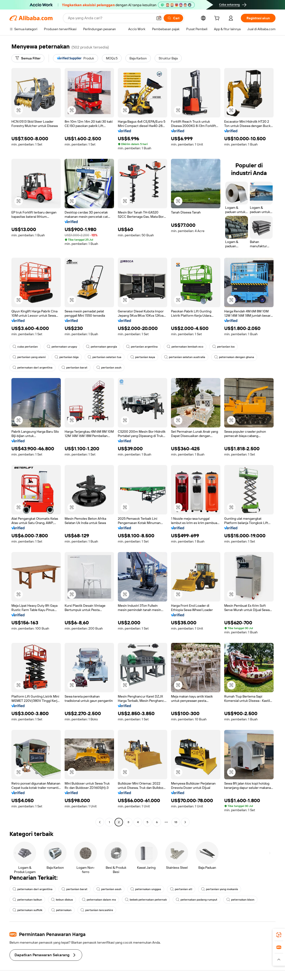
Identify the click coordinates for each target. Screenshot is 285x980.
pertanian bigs (67, 357)
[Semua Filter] (28, 58)
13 (176, 822)
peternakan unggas (146, 889)
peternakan (61, 910)
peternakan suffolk (27, 910)
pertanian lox (223, 347)
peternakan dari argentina (33, 368)
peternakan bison (240, 900)
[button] (159, 18)
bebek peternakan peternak (146, 900)
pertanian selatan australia (185, 357)
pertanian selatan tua (104, 357)
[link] (279, 935)
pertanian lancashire (97, 910)
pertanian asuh (109, 368)
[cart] (218, 19)
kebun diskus (62, 900)
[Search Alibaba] (110, 18)
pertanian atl (181, 889)
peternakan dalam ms (99, 900)
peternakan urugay (62, 347)
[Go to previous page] (100, 822)
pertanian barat (74, 368)
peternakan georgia (102, 347)
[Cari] (173, 18)
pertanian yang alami (29, 357)
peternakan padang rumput (197, 900)
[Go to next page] (185, 822)
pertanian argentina (142, 347)
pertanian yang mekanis (220, 889)
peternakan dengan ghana (234, 357)
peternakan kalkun (27, 900)
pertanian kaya (143, 357)
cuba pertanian (25, 347)
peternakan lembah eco (185, 347)
